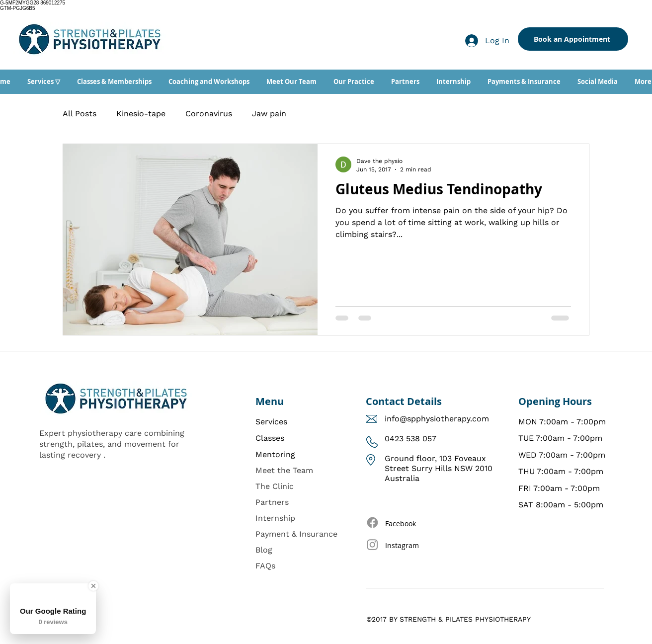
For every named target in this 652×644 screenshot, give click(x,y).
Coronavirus (209, 114)
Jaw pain (269, 114)
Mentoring (275, 454)
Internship (275, 518)
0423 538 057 (410, 439)
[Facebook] (372, 523)
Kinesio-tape (141, 114)
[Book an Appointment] (573, 39)
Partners (272, 502)
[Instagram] (372, 544)
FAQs (265, 566)
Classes (270, 438)
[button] (44, 82)
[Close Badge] (93, 586)
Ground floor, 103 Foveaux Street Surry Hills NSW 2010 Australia (439, 468)
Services (271, 422)
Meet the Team (284, 470)
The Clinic (275, 486)
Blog (264, 550)
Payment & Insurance (296, 534)
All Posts (80, 114)
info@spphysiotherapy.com (437, 419)
